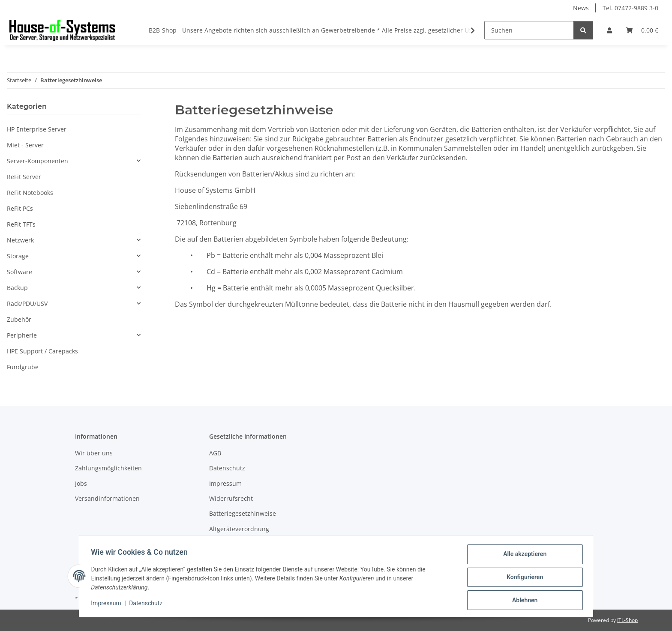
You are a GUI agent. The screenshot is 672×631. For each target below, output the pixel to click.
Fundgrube (23, 367)
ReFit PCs (20, 208)
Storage (18, 256)
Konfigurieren (523, 578)
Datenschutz (148, 604)
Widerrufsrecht (231, 498)
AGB (215, 453)
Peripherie (22, 335)
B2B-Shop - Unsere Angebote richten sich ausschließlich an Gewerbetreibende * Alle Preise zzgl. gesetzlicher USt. (312, 30)
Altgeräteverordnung (239, 529)
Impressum (108, 604)
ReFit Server (24, 177)
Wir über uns (94, 453)
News (581, 8)
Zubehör (19, 319)
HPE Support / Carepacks (42, 351)
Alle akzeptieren (523, 556)
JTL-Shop (627, 620)
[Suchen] (529, 30)
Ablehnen (523, 601)
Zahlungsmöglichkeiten (108, 468)
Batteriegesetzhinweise (243, 513)
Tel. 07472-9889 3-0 (630, 8)
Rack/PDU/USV (27, 304)
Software (19, 272)
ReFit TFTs (21, 224)
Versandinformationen (107, 498)
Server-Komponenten (37, 161)
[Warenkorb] (642, 30)
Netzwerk (20, 240)
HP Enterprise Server (37, 129)
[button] (609, 30)
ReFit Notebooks (30, 193)
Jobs (81, 483)
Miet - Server (25, 145)
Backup (17, 288)
